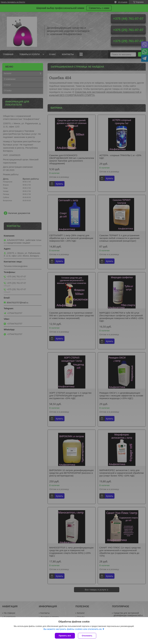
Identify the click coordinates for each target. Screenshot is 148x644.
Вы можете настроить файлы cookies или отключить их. (73, 629)
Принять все (65, 636)
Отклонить (87, 636)
